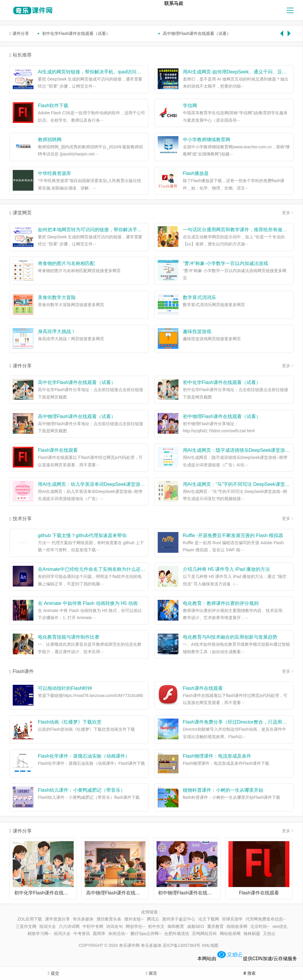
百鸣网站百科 (204, 934)
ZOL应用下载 (30, 919)
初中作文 (156, 926)
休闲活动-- (118, 934)
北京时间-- (260, 926)
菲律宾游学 (232, 919)
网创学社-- (135, 926)
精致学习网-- (39, 934)
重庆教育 (215, 926)
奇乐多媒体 (83, 919)
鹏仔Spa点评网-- (146, 934)
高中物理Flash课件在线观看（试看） (197, 33)
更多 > (288, 213)
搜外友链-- (134, 919)
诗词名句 (115, 926)
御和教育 (176, 926)
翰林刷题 (252, 934)
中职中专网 (93, 926)
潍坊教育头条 (109, 919)
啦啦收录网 (237, 926)
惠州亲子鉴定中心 (179, 919)
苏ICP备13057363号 (182, 945)
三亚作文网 (26, 926)
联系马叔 (174, 3)
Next (291, 30)
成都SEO (196, 926)
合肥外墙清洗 (177, 934)
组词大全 (48, 926)
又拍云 (269, 934)
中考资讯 (82, 934)
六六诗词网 (69, 926)
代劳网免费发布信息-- (266, 919)
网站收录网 (230, 934)
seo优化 (280, 926)
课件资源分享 (57, 919)
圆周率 (99, 934)
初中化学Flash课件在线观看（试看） (76, 33)
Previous (283, 30)
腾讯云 (153, 919)
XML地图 (210, 945)
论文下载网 (209, 919)
